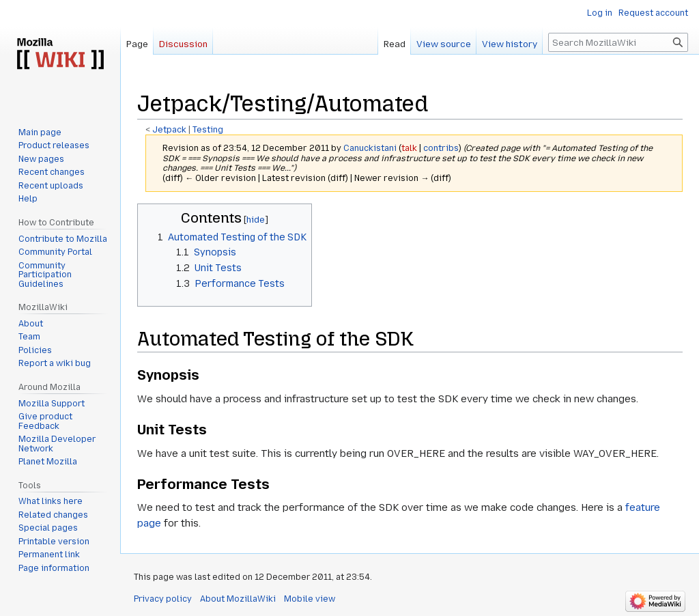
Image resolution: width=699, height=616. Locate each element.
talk (409, 148)
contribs (441, 148)
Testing (208, 130)
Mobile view (310, 599)
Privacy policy (163, 599)
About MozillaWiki (238, 599)
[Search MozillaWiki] (618, 42)
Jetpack (169, 130)
